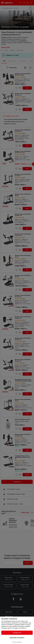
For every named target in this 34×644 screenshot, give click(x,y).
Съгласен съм (17, 633)
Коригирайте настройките (17, 638)
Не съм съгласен (17, 642)
